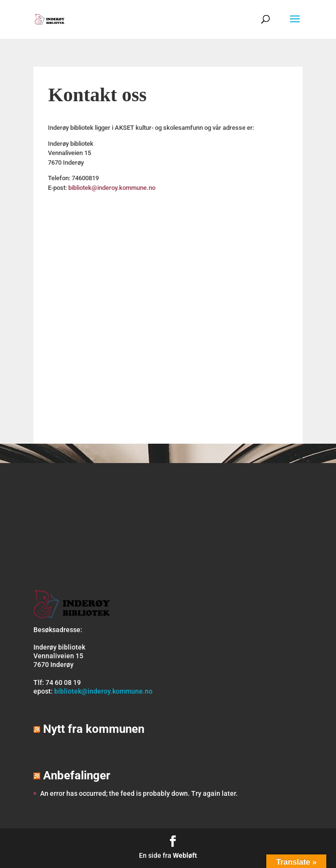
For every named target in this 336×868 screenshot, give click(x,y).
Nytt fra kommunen (94, 729)
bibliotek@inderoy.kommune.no (112, 188)
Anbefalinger (77, 775)
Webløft (185, 855)
